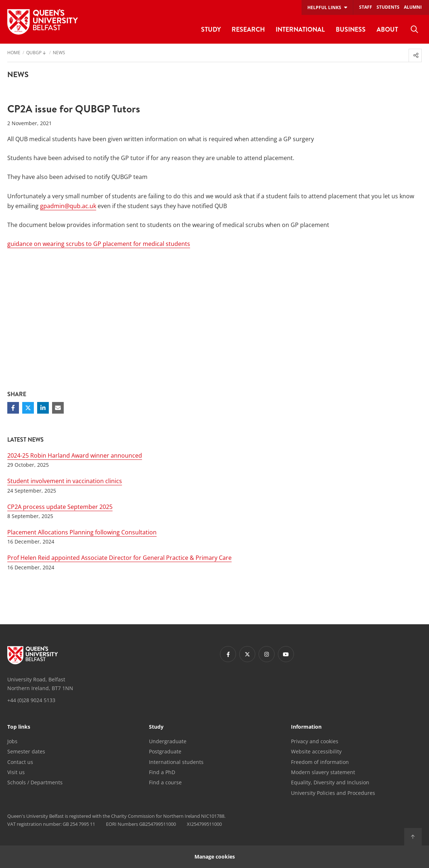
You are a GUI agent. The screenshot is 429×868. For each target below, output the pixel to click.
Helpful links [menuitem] (324, 7)
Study (156, 727)
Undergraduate (168, 741)
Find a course (165, 782)
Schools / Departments (35, 782)
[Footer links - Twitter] (247, 654)
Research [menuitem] (248, 29)
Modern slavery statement (323, 772)
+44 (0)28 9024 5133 (31, 700)
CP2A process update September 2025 (60, 507)
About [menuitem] (387, 29)
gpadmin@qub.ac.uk (68, 206)
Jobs (12, 741)
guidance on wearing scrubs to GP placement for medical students (99, 244)
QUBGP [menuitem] (34, 53)
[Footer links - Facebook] (228, 654)
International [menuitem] (300, 29)
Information (306, 727)
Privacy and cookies (315, 741)
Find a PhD (162, 772)
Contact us (20, 762)
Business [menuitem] (351, 29)
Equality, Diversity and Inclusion (330, 782)
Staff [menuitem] (366, 7)
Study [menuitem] (211, 29)
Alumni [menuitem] (413, 7)
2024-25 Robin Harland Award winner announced (75, 455)
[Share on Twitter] (28, 408)
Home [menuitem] (14, 53)
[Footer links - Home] (33, 655)
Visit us (16, 772)
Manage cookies (215, 857)
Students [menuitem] (388, 7)
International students (176, 762)
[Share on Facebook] (13, 408)
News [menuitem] (59, 53)
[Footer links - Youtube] (286, 654)
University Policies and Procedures (333, 793)
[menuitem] (414, 29)
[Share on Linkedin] (43, 408)
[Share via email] (58, 408)
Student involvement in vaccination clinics (65, 481)
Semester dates (26, 751)
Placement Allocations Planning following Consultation (82, 532)
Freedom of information (320, 762)
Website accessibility (316, 751)
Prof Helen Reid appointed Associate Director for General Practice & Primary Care (119, 558)
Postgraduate (165, 751)
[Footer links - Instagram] (267, 654)
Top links (19, 727)
